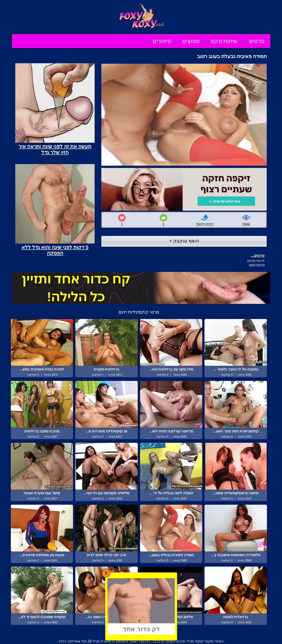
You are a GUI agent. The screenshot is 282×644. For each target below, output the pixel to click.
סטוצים (191, 41)
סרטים (257, 41)
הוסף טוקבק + (184, 241)
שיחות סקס (224, 41)
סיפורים (162, 41)
